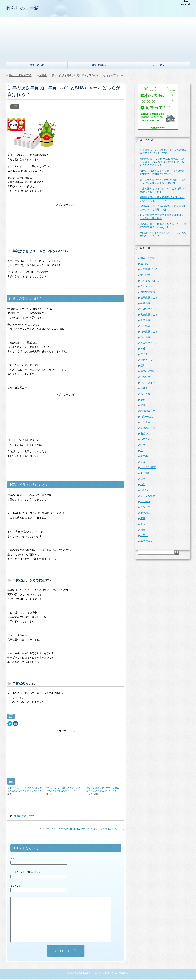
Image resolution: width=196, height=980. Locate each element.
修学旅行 (145, 395)
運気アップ (147, 361)
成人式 (144, 264)
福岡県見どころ (149, 298)
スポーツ (145, 502)
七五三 (144, 525)
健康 (143, 406)
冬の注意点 (147, 542)
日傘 (143, 480)
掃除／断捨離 (148, 259)
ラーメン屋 (147, 287)
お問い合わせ (37, 66)
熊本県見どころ (149, 332)
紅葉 (143, 446)
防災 (143, 485)
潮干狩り (145, 276)
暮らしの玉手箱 (26, 8)
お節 (143, 531)
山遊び (144, 434)
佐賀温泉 (145, 327)
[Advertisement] (98, 40)
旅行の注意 (147, 417)
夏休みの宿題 (148, 429)
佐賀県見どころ (149, 270)
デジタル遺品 (148, 497)
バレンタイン (148, 383)
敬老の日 (145, 514)
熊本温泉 (145, 338)
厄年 (143, 366)
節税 (143, 400)
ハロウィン (147, 440)
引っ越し (145, 474)
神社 (143, 349)
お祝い (144, 491)
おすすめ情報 (148, 293)
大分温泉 (145, 321)
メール (32, 816)
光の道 (144, 355)
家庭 (143, 519)
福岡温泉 (145, 304)
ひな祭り (145, 378)
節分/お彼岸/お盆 (150, 372)
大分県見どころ (149, 315)
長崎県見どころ (149, 344)
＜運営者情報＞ (98, 66)
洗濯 (143, 463)
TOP (20, 76)
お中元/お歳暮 (148, 468)
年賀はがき (20, 816)
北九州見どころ (149, 310)
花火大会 (145, 423)
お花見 (144, 389)
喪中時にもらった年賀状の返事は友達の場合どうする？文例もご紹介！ (81, 830)
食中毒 (144, 457)
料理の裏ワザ (148, 412)
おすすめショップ (150, 281)
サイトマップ (159, 66)
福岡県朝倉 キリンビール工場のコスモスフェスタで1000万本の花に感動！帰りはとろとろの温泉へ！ (162, 163)
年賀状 (15, 107)
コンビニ (145, 508)
